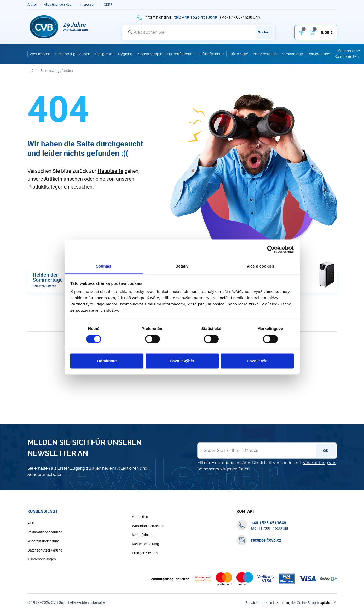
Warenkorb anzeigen (148, 526)
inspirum (284, 603)
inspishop (327, 603)
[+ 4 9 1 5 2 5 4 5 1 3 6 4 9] (196, 17)
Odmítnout (107, 361)
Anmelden (140, 517)
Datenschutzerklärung (45, 550)
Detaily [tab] (182, 266)
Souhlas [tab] (104, 266)
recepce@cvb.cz (266, 540)
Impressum (88, 5)
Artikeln (53, 179)
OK (326, 451)
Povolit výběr (182, 361)
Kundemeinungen (42, 559)
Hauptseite (111, 171)
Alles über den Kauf (58, 5)
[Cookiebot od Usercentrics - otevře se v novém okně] (271, 249)
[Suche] (198, 32)
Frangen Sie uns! (145, 553)
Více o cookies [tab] (261, 266)
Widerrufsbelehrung (43, 541)
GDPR (108, 5)
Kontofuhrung (143, 535)
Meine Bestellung (146, 544)
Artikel (32, 5)
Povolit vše (257, 361)
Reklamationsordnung (45, 532)
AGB (31, 523)
